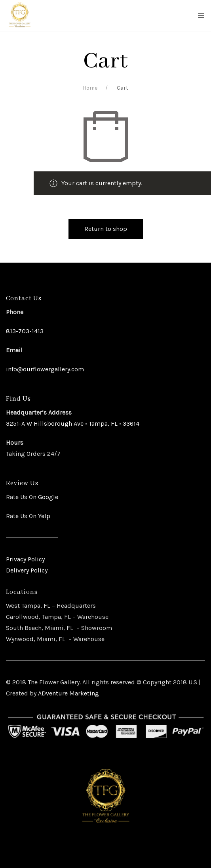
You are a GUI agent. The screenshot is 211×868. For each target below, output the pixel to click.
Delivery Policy (27, 570)
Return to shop (106, 229)
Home (90, 88)
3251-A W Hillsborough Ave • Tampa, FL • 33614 (73, 423)
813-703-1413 (25, 331)
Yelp (44, 516)
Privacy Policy (25, 559)
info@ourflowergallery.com (45, 369)
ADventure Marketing (68, 693)
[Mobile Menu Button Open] (201, 16)
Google (47, 497)
